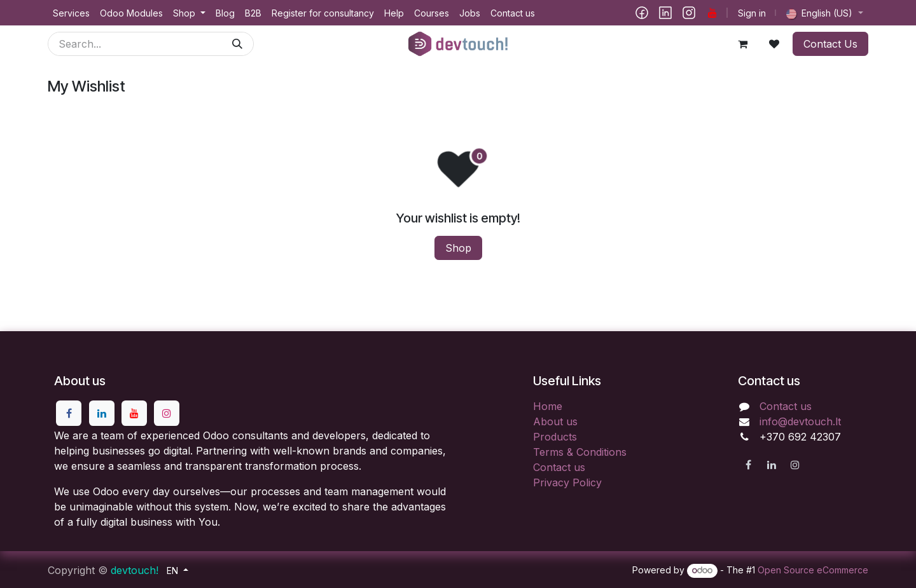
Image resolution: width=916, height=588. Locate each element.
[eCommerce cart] (742, 44)
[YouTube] (712, 13)
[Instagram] (689, 13)
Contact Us (830, 44)
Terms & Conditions (580, 452)
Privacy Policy (567, 482)
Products (555, 437)
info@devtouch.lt (800, 421)
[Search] (237, 44)
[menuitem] (71, 13)
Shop (458, 248)
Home (548, 406)
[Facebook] (642, 13)
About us (555, 421)
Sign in (752, 13)
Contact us (559, 467)
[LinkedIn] (665, 13)
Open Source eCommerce (813, 570)
